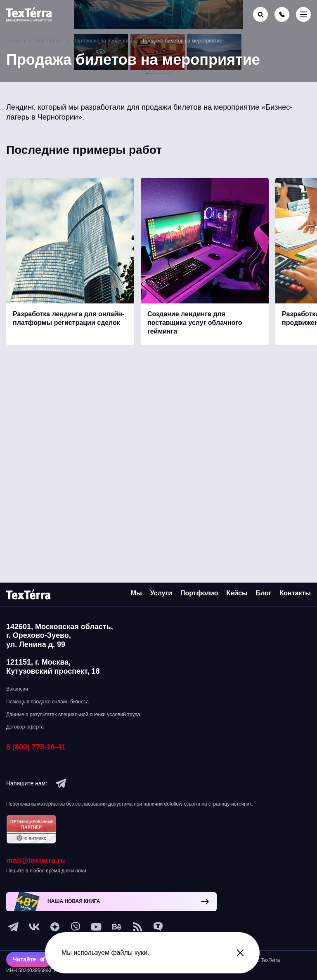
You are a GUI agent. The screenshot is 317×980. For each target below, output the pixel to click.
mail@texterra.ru (36, 860)
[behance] (117, 927)
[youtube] (96, 927)
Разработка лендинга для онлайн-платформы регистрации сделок (69, 320)
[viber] (76, 927)
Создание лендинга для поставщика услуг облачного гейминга (195, 325)
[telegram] (61, 783)
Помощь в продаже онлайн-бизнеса (47, 702)
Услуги (161, 593)
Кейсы (237, 593)
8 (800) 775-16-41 (36, 747)
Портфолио (199, 593)
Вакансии (17, 689)
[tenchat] (158, 927)
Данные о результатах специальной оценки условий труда (73, 714)
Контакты (295, 593)
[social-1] (137, 927)
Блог (264, 593)
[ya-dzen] (55, 927)
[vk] (34, 927)
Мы (136, 593)
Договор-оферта (25, 727)
